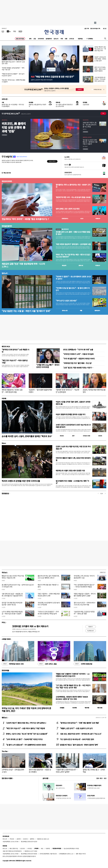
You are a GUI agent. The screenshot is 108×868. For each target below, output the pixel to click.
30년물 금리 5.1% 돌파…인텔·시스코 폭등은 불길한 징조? (73, 233)
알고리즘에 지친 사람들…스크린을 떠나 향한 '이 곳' (72, 482)
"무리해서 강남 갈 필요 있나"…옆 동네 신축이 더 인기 (73, 289)
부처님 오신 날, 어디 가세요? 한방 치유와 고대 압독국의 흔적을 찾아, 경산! (26, 710)
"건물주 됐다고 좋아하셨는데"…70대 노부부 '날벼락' (67, 771)
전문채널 (80, 39)
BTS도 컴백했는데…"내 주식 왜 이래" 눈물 (78, 350)
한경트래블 (5, 670)
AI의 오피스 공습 (47, 664)
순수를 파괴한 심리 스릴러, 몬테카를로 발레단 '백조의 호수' (27, 436)
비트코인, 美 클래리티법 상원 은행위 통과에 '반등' (14, 127)
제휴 (11, 848)
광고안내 (25, 839)
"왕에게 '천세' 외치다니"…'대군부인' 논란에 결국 (67, 391)
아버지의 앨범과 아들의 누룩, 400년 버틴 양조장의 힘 (73, 459)
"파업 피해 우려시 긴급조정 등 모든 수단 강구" (52, 77)
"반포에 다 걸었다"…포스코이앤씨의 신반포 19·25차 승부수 (73, 278)
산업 (35, 39)
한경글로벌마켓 (7, 226)
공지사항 (45, 778)
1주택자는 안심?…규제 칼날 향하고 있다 (13, 771)
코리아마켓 (41, 39)
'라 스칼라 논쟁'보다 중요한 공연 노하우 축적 (64, 105)
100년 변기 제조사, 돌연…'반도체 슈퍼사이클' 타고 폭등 (90, 125)
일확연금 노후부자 (87, 137)
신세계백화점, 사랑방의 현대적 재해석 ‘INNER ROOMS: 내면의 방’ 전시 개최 (72, 698)
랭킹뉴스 (5, 718)
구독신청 (12, 839)
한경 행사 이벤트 (7, 778)
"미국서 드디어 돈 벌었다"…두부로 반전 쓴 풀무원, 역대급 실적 (48, 613)
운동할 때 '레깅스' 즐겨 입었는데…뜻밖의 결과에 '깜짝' (79, 745)
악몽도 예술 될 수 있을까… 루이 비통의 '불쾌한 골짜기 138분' (85, 595)
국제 (62, 39)
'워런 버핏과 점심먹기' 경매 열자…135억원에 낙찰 (73, 244)
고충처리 (19, 839)
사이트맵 (29, 848)
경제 (30, 39)
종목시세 (81, 265)
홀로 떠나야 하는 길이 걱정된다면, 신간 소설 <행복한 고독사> (48, 577)
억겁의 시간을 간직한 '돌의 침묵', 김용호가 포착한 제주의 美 (73, 403)
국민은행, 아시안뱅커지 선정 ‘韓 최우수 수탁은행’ (49, 604)
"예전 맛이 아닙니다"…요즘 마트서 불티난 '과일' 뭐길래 (25, 728)
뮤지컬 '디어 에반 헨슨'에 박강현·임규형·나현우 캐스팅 (12, 604)
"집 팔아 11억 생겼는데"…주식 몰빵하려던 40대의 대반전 (26, 745)
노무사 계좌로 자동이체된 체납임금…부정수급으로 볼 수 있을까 (12, 613)
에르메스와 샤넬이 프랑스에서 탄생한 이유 (70, 471)
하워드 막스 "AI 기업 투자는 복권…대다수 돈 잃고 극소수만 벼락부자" (73, 256)
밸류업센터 (97, 310)
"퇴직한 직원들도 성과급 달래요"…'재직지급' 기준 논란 (13, 69)
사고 (105, 778)
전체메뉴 (91, 39)
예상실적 (64, 265)
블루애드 (32, 839)
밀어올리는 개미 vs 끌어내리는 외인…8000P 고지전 (73, 186)
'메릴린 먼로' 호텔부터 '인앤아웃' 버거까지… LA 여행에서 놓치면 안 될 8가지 (73, 675)
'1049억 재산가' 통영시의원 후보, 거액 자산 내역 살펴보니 (26, 723)
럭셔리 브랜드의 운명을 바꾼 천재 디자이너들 (21, 481)
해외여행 (87, 708)
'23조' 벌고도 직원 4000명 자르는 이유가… (78, 368)
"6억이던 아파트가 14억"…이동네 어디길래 (78, 354)
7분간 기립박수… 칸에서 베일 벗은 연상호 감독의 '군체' (49, 595)
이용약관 (48, 848)
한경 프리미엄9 (20, 39)
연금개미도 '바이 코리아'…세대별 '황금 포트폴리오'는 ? (25, 219)
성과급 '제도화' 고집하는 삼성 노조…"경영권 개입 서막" (100, 49)
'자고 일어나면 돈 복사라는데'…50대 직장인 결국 (77, 739)
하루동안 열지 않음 (98, 90)
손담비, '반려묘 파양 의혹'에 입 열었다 (94, 391)
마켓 (98, 219)
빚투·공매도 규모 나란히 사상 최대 (67, 209)
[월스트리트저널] (15, 31)
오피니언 (72, 39)
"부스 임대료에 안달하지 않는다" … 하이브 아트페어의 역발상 (84, 586)
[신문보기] (3, 31)
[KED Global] (20, 31)
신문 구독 (87, 29)
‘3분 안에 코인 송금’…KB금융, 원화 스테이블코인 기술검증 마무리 (12, 595)
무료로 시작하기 (52, 161)
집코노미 (56, 39)
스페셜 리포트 (6, 639)
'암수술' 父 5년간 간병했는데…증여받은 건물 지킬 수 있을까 (90, 142)
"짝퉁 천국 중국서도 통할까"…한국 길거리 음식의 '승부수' (13, 75)
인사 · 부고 (99, 778)
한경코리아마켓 (7, 181)
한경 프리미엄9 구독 (95, 29)
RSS (42, 848)
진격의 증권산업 (83, 664)
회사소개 (5, 839)
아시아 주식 (86, 120)
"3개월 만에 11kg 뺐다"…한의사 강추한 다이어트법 (48, 366)
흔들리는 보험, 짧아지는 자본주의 (37, 105)
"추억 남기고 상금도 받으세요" (66, 301)
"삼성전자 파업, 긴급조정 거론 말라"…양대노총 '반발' (84, 613)
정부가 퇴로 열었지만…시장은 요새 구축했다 (40, 771)
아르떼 (4, 398)
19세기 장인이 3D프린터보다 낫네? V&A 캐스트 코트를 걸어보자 (73, 426)
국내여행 (74, 708)
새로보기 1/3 (103, 572)
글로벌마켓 (49, 39)
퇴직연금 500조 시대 (13, 664)
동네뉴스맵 (65, 310)
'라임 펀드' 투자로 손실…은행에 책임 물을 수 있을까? (13, 81)
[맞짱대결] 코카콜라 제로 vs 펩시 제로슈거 (30, 626)
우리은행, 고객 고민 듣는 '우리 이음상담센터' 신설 (84, 577)
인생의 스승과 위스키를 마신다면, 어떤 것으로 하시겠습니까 (73, 448)
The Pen (5, 751)
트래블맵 (62, 708)
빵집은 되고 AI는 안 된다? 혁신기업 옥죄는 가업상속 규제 (13, 577)
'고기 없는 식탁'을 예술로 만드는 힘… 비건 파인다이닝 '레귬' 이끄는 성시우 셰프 (73, 686)
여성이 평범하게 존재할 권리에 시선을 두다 (71, 414)
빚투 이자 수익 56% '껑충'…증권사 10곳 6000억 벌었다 (100, 69)
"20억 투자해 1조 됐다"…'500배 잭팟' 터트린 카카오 (24, 739)
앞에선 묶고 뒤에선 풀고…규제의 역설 (94, 771)
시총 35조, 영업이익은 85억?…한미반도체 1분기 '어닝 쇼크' (81, 734)
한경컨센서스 (65, 219)
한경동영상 (5, 493)
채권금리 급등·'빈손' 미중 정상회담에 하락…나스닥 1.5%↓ (23, 265)
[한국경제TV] (9, 31)
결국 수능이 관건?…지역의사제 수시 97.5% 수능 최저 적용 (85, 604)
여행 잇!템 (100, 708)
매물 (81, 310)
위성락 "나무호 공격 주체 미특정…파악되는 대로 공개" (100, 59)
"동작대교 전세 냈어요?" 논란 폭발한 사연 (16, 351)
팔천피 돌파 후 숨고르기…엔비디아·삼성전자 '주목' (13, 63)
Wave (4, 443)
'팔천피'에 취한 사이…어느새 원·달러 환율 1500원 (73, 197)
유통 (66, 39)
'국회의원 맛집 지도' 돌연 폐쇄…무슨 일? (77, 363)
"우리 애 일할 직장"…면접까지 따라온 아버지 (79, 359)
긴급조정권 (86, 104)
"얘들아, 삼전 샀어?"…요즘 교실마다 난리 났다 (76, 728)
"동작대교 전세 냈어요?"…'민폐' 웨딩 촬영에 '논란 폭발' (79, 723)
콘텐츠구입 (15, 848)
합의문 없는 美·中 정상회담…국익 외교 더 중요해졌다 (13, 105)
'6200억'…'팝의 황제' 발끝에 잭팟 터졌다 (40, 391)
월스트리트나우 (62, 229)
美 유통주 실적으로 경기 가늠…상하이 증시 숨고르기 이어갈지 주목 (18, 586)
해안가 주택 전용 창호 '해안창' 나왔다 (48, 586)
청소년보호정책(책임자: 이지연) (71, 848)
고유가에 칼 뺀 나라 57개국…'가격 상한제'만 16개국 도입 (100, 79)
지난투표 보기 (91, 631)
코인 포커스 (5, 120)
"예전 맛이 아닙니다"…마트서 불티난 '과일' (15, 362)
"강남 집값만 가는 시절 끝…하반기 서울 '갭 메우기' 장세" (26, 311)
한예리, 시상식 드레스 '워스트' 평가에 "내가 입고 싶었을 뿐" (27, 734)
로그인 (105, 29)
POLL (4, 622)
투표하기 (91, 627)
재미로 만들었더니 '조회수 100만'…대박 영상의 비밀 (12, 391)
